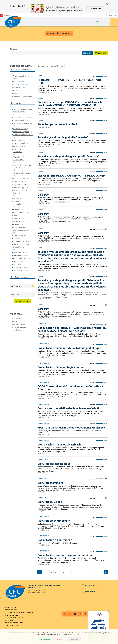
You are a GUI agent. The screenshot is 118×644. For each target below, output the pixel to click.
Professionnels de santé (22, 76)
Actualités (17, 87)
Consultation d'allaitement (55, 540)
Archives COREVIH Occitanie (20, 192)
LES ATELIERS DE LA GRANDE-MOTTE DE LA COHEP (71, 176)
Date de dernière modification (20, 329)
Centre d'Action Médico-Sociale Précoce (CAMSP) (69, 408)
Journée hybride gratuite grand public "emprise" (69, 156)
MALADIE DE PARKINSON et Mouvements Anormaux (71, 428)
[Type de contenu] (21, 324)
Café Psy (43, 195)
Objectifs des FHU (20, 184)
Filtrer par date (23, 301)
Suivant (106, 572)
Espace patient (11, 607)
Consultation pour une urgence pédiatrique (65, 555)
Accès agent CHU (12, 610)
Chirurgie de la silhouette (54, 521)
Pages (15, 81)
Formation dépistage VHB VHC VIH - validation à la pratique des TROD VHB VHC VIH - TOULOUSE (70, 104)
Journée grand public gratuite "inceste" (63, 137)
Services (16, 91)
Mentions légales (12, 615)
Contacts (17, 238)
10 (89, 572)
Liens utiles (17, 140)
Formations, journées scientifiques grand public (23, 229)
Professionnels (19, 120)
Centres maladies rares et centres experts (23, 111)
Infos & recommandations (23, 135)
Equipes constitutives (21, 179)
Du (12, 283)
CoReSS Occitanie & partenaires (21, 203)
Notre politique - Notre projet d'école (22, 246)
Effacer (88, 53)
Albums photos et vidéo (22, 96)
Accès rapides (111, 15)
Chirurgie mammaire (50, 483)
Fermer (107, 4)
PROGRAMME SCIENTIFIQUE (19, 158)
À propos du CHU (20, 129)
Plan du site (10, 620)
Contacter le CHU (90, 585)
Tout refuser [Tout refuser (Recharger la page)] (59, 639)
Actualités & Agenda (21, 132)
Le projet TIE (18, 181)
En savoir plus (95, 9)
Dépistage (17, 215)
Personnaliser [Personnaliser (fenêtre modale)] (74, 639)
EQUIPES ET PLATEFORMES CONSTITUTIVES (24, 166)
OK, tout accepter (45, 639)
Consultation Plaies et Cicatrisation (60, 444)
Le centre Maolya (20, 143)
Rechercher (102, 53)
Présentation (18, 209)
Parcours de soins (20, 212)
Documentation (19, 255)
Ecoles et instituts (20, 241)
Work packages (19, 188)
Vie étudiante (18, 252)
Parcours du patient (21, 258)
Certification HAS (12, 625)
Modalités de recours (21, 235)
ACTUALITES (18, 146)
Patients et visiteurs (21, 117)
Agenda (16, 93)
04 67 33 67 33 (88, 592)
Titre (15, 322)
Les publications (19, 270)
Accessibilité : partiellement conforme (20, 612)
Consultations (19, 84)
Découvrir (17, 261)
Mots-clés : (14, 49)
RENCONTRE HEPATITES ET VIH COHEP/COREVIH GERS (69, 81)
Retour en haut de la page (113, 580)
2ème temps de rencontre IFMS (57, 124)
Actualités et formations (23, 173)
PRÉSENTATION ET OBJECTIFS (20, 150)
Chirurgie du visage (50, 502)
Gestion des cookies (13, 629)
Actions (16, 198)
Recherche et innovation (23, 123)
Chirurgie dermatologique (54, 464)
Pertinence (17, 319)
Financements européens (15, 623)
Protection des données (15, 618)
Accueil (16, 264)
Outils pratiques (19, 267)
